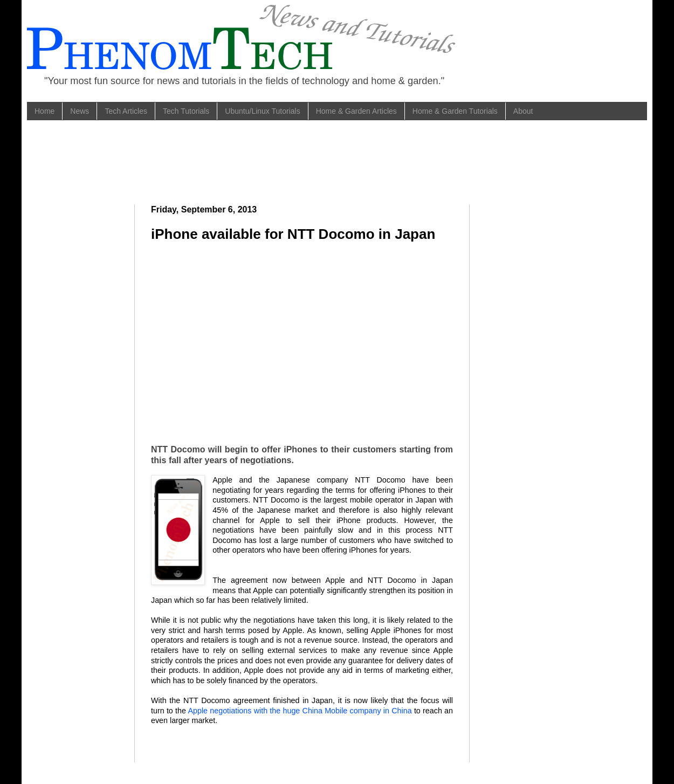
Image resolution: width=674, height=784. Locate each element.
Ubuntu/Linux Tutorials (262, 111)
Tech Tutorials (186, 111)
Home (44, 111)
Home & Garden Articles (356, 111)
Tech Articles (126, 111)
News (80, 111)
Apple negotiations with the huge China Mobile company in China (301, 711)
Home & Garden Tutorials (455, 111)
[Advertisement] (239, 161)
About (523, 111)
